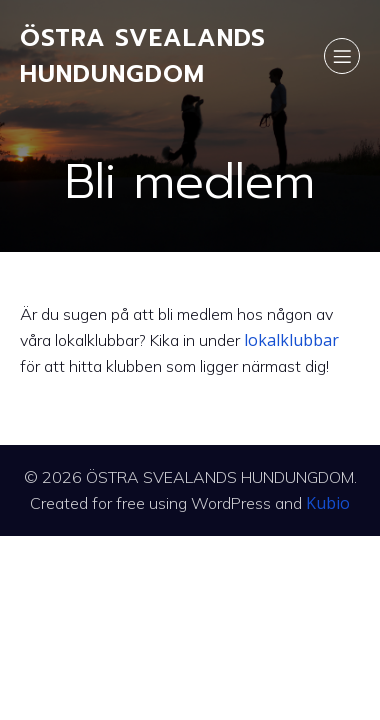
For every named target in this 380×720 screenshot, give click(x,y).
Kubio (328, 503)
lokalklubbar (291, 340)
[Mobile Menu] (342, 56)
